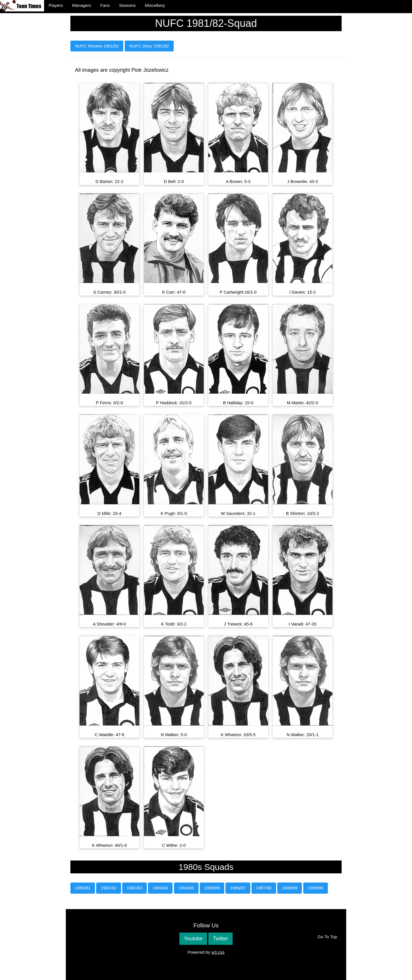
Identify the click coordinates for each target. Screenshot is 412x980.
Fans (105, 5)
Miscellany (155, 5)
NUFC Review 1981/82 (97, 46)
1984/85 (186, 888)
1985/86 (212, 888)
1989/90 (316, 888)
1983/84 (160, 888)
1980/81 (83, 888)
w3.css (218, 952)
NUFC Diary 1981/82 (149, 46)
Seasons (127, 5)
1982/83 (134, 888)
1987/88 (264, 888)
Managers (82, 5)
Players (56, 5)
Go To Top (327, 937)
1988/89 (290, 888)
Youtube (193, 939)
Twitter (220, 939)
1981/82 (108, 888)
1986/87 (238, 888)
